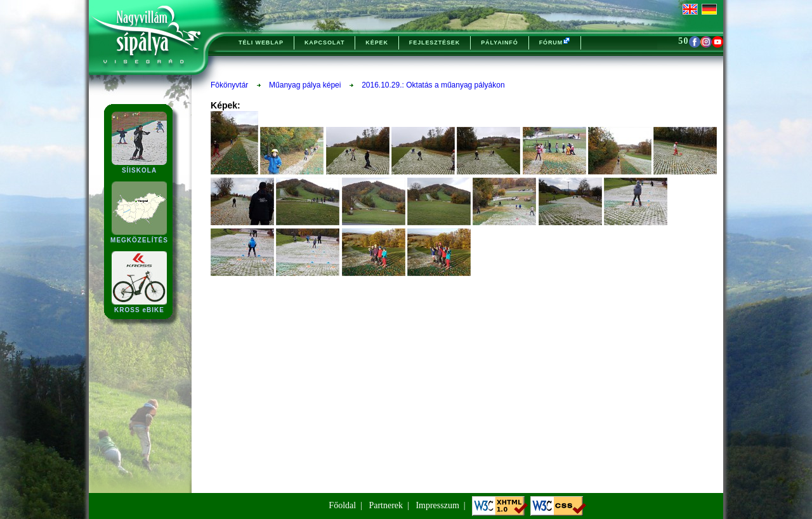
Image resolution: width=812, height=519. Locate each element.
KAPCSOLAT (324, 43)
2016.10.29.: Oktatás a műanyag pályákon (433, 85)
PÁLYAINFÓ (499, 43)
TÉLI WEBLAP (261, 43)
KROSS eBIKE (139, 306)
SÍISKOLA (139, 167)
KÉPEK (377, 43)
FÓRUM (555, 41)
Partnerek (386, 505)
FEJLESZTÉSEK (435, 43)
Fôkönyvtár (229, 85)
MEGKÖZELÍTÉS (139, 236)
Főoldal (342, 505)
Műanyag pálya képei (305, 85)
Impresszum (437, 505)
